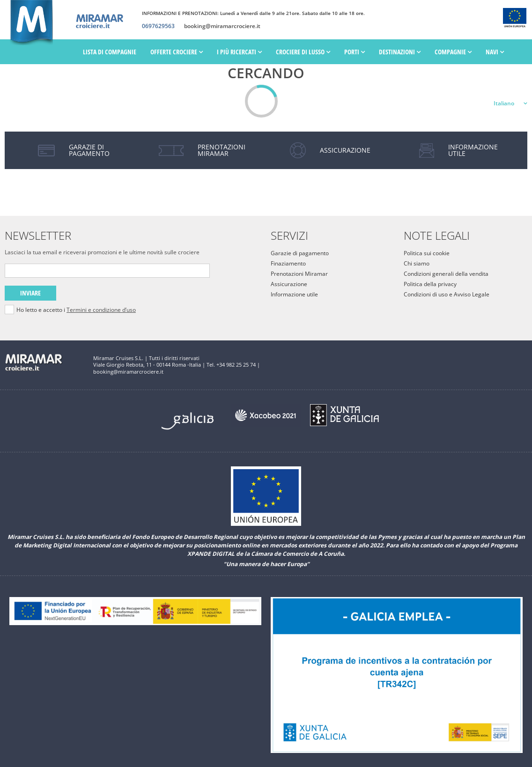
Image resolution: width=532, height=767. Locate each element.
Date (92, 77)
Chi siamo (417, 263)
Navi (495, 52)
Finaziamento (288, 263)
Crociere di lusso (303, 52)
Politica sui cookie (427, 253)
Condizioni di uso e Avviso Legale (447, 294)
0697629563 (158, 26)
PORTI (355, 52)
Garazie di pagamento (300, 253)
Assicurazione (289, 284)
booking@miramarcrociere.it (222, 26)
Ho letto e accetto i (76, 310)
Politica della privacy (430, 284)
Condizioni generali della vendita (446, 274)
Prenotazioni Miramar (299, 274)
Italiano (504, 103)
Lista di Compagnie (110, 52)
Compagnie (453, 52)
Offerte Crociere (177, 52)
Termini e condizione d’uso (101, 310)
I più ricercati (239, 52)
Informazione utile (294, 294)
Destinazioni (400, 52)
